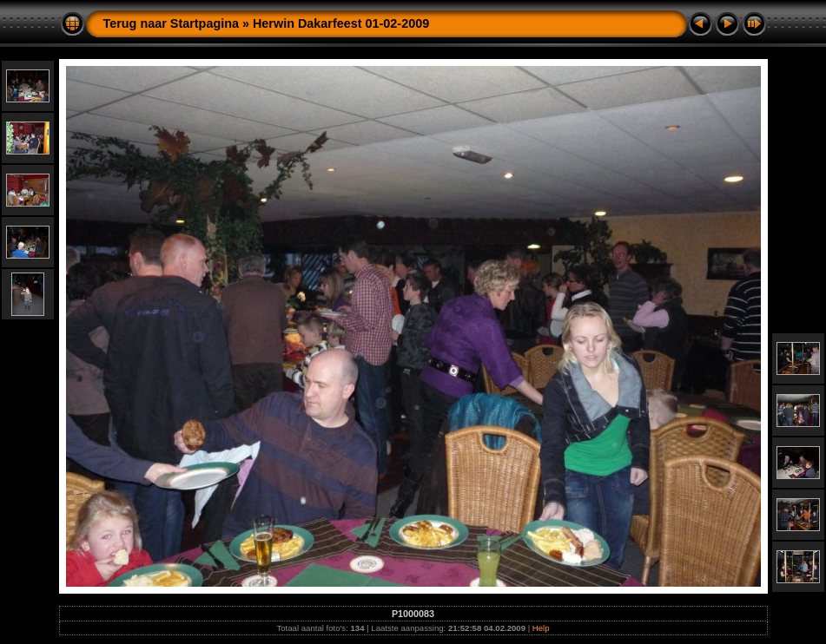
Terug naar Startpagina (171, 23)
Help (541, 628)
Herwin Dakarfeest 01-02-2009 (341, 23)
